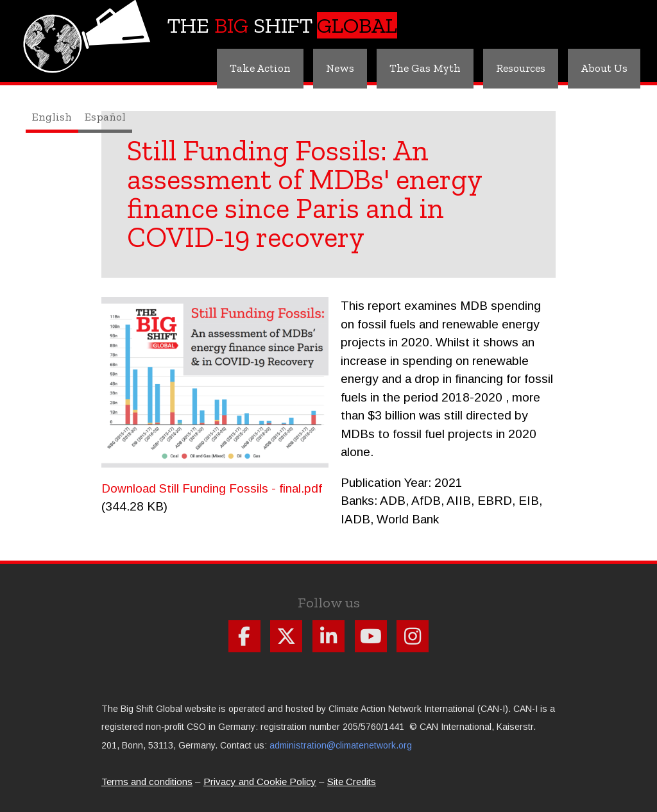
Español (105, 117)
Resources (521, 68)
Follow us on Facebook (244, 636)
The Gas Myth (425, 68)
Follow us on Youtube (371, 636)
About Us (604, 68)
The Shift (282, 25)
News (340, 68)
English (52, 117)
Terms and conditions (147, 782)
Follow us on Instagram (413, 636)
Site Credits (352, 782)
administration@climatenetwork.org (341, 745)
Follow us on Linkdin (328, 636)
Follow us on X (286, 636)
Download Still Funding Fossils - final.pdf (212, 488)
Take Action (260, 68)
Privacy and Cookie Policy (260, 782)
